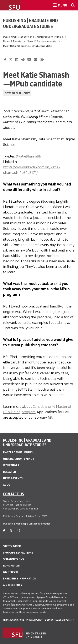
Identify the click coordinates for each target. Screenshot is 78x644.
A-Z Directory (13, 585)
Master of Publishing (18, 452)
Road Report (12, 566)
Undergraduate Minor (19, 459)
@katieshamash (28, 156)
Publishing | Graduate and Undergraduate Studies (30, 23)
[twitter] (11, 531)
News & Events (12, 41)
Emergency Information (20, 579)
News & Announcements (42, 41)
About (7, 485)
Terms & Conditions (14, 620)
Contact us (14, 494)
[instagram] (18, 531)
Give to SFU (11, 572)
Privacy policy (34, 620)
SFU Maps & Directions (18, 553)
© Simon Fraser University (59, 620)
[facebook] (4, 531)
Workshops (11, 465)
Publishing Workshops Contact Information (27, 524)
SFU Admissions (13, 559)
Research (10, 472)
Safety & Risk (12, 546)
